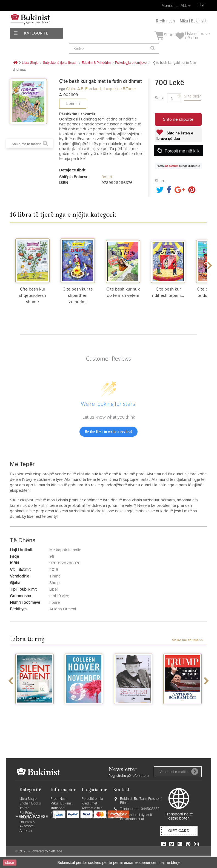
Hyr (202, 5)
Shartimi (133, 709)
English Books (30, 804)
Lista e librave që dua (98, 817)
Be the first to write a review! (108, 432)
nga (62, 89)
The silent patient (35, 709)
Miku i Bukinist (62, 804)
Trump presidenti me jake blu (182, 711)
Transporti (58, 808)
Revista (25, 817)
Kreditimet (89, 804)
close (10, 863)
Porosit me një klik (182, 151)
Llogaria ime (95, 790)
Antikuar (26, 831)
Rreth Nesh (59, 799)
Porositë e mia (92, 799)
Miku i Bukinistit (193, 21)
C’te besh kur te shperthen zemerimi (78, 295)
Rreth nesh (165, 21)
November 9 (84, 709)
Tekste (24, 808)
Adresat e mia (92, 808)
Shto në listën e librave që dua (174, 136)
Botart (107, 177)
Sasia (160, 98)
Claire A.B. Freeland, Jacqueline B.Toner (101, 89)
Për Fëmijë (27, 813)
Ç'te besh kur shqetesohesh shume (33, 295)
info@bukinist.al (132, 819)
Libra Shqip (28, 799)
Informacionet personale (100, 813)
